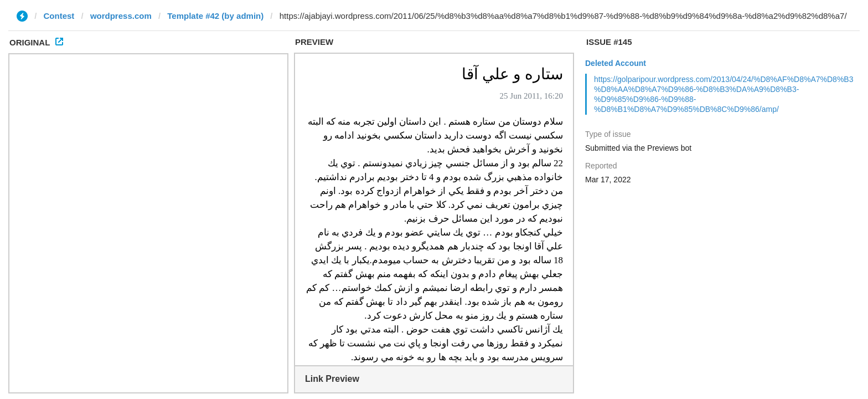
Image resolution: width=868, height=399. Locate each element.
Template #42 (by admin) (215, 16)
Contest (59, 16)
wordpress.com (121, 16)
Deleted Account (616, 63)
